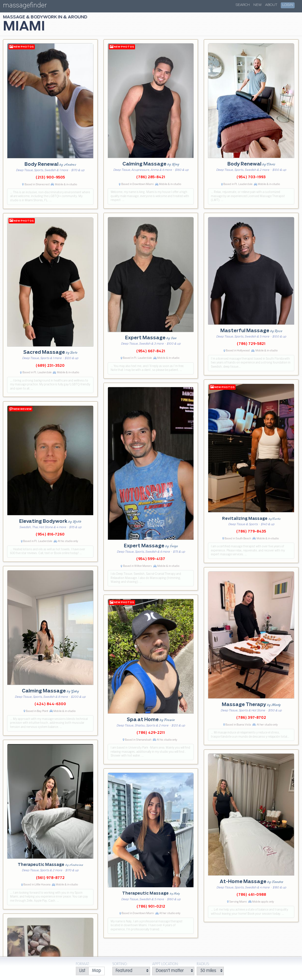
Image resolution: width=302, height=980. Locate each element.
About (271, 5)
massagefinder (25, 6)
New (257, 5)
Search (243, 5)
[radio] (82, 971)
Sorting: (120, 964)
